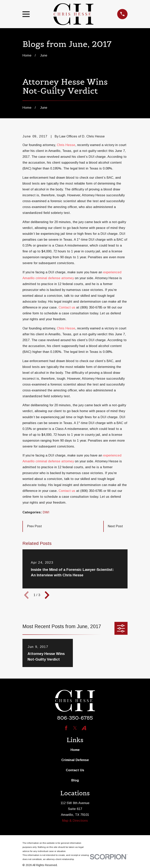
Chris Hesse (66, 145)
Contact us (67, 307)
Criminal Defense (75, 760)
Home (75, 750)
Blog (75, 780)
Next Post (115, 526)
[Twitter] (75, 728)
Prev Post (34, 526)
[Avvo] (84, 728)
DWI (46, 512)
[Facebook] (66, 728)
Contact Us (75, 770)
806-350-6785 (75, 718)
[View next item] (47, 595)
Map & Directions (75, 821)
